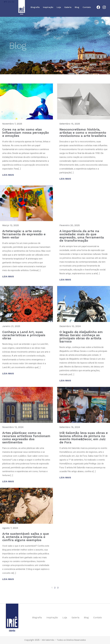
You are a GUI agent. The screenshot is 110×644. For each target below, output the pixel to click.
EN (9, 2)
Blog (77, 7)
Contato (87, 7)
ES (13, 2)
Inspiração (48, 7)
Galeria (68, 7)
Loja (59, 7)
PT (6, 2)
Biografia (35, 7)
